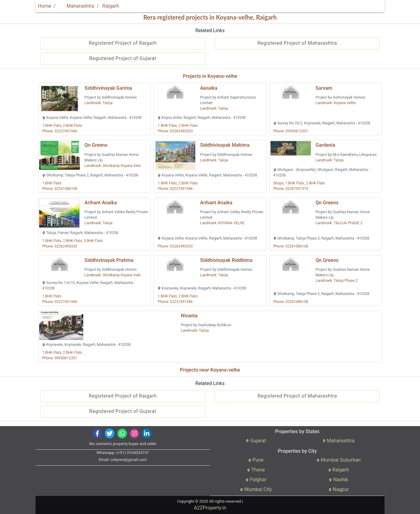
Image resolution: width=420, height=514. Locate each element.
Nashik (338, 480)
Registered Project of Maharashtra (297, 43)
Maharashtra (77, 6)
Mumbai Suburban (339, 460)
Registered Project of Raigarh (123, 43)
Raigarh (111, 6)
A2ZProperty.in (210, 508)
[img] (97, 433)
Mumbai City (256, 489)
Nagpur (339, 489)
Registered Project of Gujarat (123, 58)
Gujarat (256, 441)
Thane (256, 470)
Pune (256, 460)
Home (45, 6)
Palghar (256, 480)
